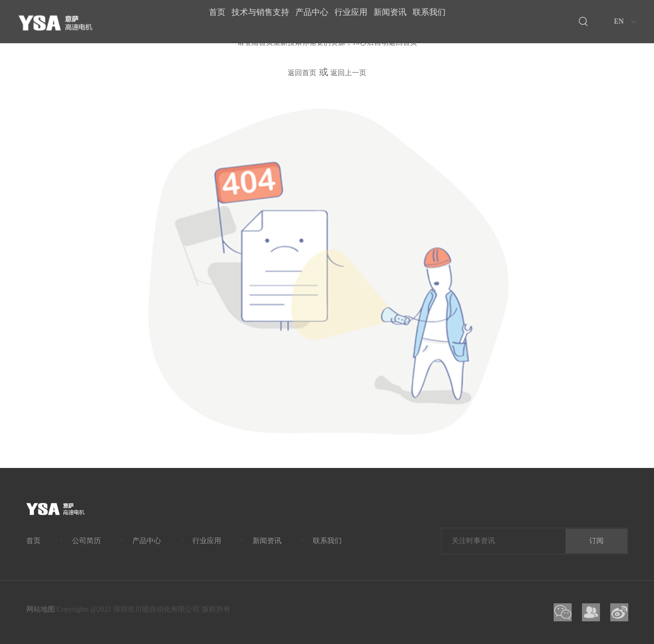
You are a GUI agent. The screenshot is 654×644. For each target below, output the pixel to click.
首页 (194, 21)
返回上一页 (348, 73)
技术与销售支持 (246, 21)
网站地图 (41, 609)
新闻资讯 (404, 21)
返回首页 (302, 73)
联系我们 (452, 21)
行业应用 (356, 21)
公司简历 (86, 541)
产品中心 (307, 21)
